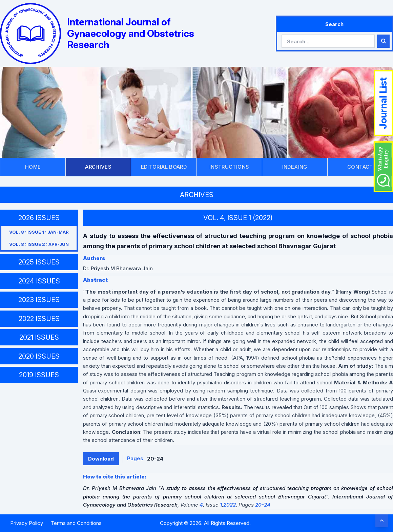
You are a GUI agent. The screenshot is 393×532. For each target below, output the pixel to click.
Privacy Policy (27, 523)
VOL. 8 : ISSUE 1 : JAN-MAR (39, 232)
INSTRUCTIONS (229, 167)
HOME (33, 167)
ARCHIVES (98, 167)
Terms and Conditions (76, 523)
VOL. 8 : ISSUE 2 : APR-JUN (39, 244)
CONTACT (360, 167)
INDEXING (295, 167)
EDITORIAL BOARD (164, 167)
